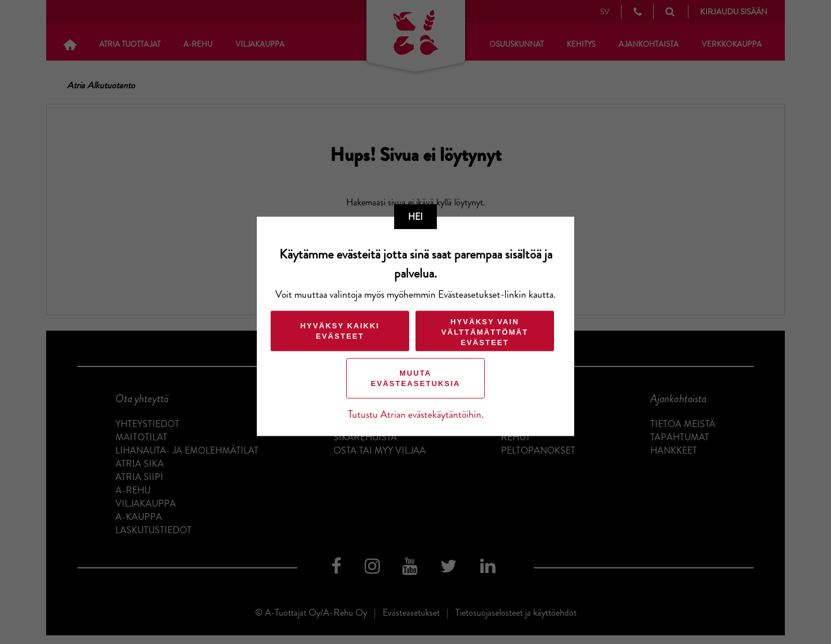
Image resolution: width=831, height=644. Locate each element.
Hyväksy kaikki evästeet (340, 331)
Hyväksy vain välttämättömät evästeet (485, 332)
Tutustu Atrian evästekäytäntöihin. (416, 415)
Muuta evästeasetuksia (415, 378)
